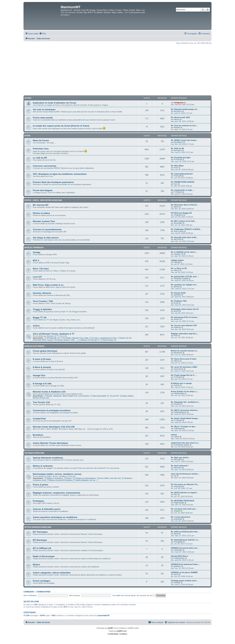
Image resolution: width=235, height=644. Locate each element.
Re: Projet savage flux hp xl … (184, 375)
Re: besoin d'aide (178, 293)
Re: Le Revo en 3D (179, 268)
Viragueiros (178, 215)
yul (175, 476)
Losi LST (37, 277)
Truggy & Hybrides (42, 309)
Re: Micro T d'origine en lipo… (184, 427)
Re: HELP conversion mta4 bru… (185, 410)
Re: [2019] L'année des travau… (184, 140)
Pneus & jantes (41, 485)
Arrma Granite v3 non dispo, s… (185, 391)
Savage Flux (39, 375)
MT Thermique (40, 532)
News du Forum (41, 140)
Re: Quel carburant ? (180, 466)
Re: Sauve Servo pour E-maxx (184, 359)
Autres (36, 326)
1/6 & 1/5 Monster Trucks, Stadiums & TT (54, 334)
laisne (176, 207)
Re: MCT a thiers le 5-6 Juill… (183, 221)
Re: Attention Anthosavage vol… (185, 109)
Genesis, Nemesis (42, 293)
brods (176, 303)
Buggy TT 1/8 (40, 318)
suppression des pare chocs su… (185, 443)
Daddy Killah (179, 393)
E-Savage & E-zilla (42, 384)
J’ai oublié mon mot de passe (124, 595)
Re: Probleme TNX (179, 301)
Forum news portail (43, 118)
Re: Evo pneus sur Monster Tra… (185, 484)
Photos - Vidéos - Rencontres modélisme (43, 200)
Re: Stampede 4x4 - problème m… (185, 402)
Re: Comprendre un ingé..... (183, 190)
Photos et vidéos (41, 213)
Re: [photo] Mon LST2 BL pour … (185, 277)
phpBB (110, 628)
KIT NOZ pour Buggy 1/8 (181, 213)
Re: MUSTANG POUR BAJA (183, 501)
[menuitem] (43, 34)
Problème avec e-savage (181, 383)
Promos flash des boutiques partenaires (53, 182)
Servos (68, 478)
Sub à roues (179, 231)
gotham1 (177, 566)
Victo (176, 336)
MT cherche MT (41, 205)
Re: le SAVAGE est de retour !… (184, 252)
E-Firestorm (84, 396)
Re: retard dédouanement (182, 174)
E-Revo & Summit (42, 367)
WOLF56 (178, 239)
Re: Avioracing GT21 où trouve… (185, 317)
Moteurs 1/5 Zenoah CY (89, 340)
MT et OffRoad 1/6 (42, 548)
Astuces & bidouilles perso (47, 509)
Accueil (28, 98)
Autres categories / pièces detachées (52, 573)
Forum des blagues (43, 190)
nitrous (177, 119)
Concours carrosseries (45, 166)
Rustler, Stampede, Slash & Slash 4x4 (61, 396)
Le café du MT (40, 158)
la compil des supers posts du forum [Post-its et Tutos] (61, 126)
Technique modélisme (34, 453)
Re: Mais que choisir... (180, 457)
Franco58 (178, 176)
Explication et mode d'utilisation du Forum (55, 103)
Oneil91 (177, 583)
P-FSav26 (178, 159)
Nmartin (177, 127)
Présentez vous (41, 149)
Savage (37, 252)
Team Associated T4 (100, 396)
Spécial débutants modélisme (48, 458)
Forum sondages (41, 581)
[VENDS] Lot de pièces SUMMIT (184, 572)
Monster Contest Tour (44, 221)
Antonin (177, 404)
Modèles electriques (34, 346)
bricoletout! (178, 142)
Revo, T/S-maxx (41, 269)
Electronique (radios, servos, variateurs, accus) (57, 474)
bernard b (178, 111)
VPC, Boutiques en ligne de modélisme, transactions (60, 174)
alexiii (176, 534)
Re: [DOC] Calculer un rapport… (185, 493)
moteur (174, 435)
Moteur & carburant (43, 466)
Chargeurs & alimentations (84, 478)
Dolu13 (177, 319)
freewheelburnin (180, 412)
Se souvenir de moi (146, 595)
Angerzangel (179, 503)
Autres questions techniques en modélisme (55, 517)
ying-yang (178, 486)
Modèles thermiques (34, 248)
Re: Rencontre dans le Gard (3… (185, 205)
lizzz (176, 184)
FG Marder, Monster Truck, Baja (74, 338)
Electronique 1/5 (109, 340)
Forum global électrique (45, 351)
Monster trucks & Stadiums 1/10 (49, 392)
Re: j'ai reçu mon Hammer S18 (184, 325)
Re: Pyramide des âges (181, 157)
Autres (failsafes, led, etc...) (86, 480)
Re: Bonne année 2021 (180, 117)
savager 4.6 (179, 254)
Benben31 (178, 353)
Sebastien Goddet (181, 278)
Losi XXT (114, 396)
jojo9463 (177, 295)
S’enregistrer (43, 592)
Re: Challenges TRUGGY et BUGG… (186, 229)
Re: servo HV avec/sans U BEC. (184, 367)
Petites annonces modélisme (38, 527)
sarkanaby (178, 550)
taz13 (176, 574)
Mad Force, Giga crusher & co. (48, 285)
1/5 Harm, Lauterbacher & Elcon (103, 338)
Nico (176, 494)
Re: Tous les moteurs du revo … (185, 126)
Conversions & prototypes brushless (52, 410)
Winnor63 (178, 459)
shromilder (178, 223)
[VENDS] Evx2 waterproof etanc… (185, 564)
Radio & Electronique (44, 556)
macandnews (179, 558)
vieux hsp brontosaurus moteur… (185, 474)
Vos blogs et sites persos (46, 238)
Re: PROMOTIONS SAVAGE (183, 182)
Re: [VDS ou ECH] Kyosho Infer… (185, 532)
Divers (27, 136)
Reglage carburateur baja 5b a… (185, 334)
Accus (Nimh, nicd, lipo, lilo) (109, 478)
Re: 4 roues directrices (181, 517)
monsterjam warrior (182, 445)
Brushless (38, 435)
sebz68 (177, 262)
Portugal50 (178, 542)
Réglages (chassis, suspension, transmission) (56, 493)
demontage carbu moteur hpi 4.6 (185, 309)
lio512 (176, 311)
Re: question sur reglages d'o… (184, 285)
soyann (177, 511)
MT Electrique (40, 540)
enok (176, 168)
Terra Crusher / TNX (43, 301)
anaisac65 (178, 519)
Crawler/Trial (39, 419)
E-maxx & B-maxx (42, 359)
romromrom (179, 369)
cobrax (177, 437)
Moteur (36, 565)
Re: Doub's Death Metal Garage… (185, 418)
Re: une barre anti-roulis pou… (184, 509)
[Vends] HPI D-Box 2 (180, 556)
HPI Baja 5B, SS (52, 338)
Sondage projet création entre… (184, 581)
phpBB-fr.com (122, 631)
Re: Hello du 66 (177, 148)
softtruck (177, 327)
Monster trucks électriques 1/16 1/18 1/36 (54, 427)
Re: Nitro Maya (177, 166)
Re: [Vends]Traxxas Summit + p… (185, 540)
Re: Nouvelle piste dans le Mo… (184, 237)
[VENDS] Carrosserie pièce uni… (185, 548)
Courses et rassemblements (47, 229)
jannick (177, 287)
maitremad (178, 428)
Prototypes (38, 501)
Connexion (29, 592)
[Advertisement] (117, 70)
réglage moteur (177, 260)
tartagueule (179, 103)
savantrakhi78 (103, 615)
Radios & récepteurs (54, 478)
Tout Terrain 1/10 (41, 402)
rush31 (177, 385)
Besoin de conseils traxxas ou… (185, 351)
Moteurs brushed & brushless (60, 480)
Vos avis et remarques (44, 109)
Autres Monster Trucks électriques (50, 443)
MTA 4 (36, 260)
